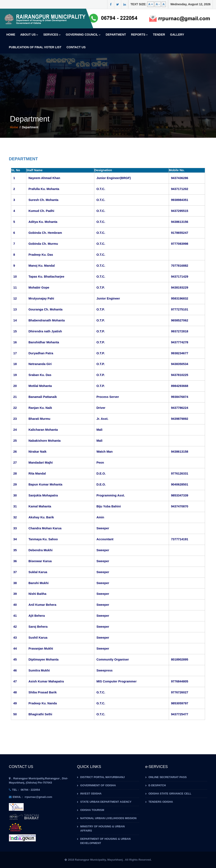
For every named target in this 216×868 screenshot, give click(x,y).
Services (52, 35)
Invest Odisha (91, 794)
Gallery (177, 35)
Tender (159, 35)
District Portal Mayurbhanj (102, 777)
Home (11, 35)
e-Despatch (157, 785)
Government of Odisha (98, 785)
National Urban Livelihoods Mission (108, 818)
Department (116, 35)
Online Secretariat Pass (168, 777)
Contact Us (76, 47)
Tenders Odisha (161, 802)
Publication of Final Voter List (35, 47)
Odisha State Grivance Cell (170, 794)
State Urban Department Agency (106, 802)
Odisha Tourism (92, 810)
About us (29, 35)
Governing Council (83, 35)
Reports (139, 35)
